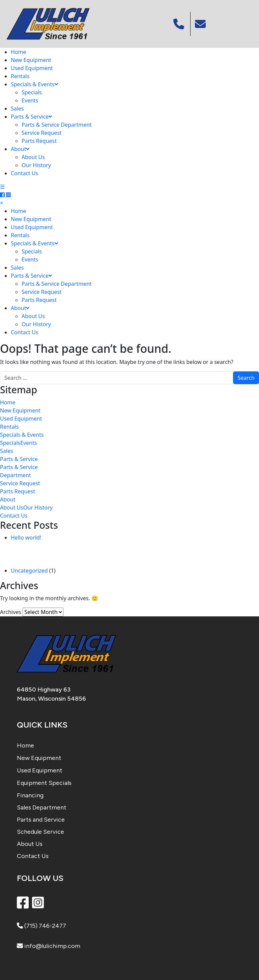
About (20, 149)
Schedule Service (40, 832)
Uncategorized (29, 571)
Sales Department (42, 807)
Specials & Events (34, 84)
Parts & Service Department (57, 125)
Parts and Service (41, 820)
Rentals (20, 76)
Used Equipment (32, 68)
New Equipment (31, 60)
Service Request (42, 133)
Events (30, 100)
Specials (32, 92)
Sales (17, 109)
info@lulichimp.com (49, 946)
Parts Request (39, 141)
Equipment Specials (44, 783)
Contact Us (24, 173)
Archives (11, 612)
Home (19, 52)
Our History (36, 165)
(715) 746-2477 (41, 926)
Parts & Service (31, 117)
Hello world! (26, 538)
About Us (33, 157)
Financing (30, 795)
